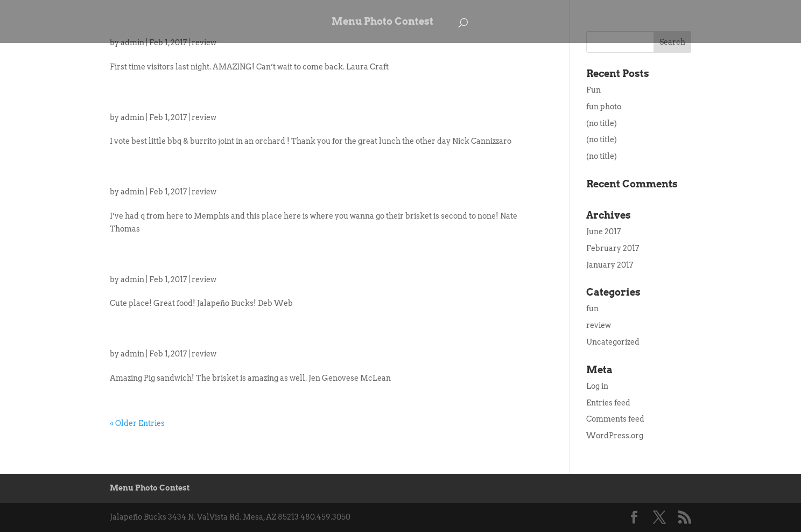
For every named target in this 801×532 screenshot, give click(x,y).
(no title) (602, 123)
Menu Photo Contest (382, 22)
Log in (597, 386)
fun (592, 309)
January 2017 (610, 265)
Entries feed (608, 403)
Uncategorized (613, 342)
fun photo (604, 107)
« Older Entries (137, 423)
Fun (593, 90)
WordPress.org (615, 436)
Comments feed (615, 419)
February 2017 (613, 248)
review (204, 117)
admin (132, 117)
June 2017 (603, 232)
